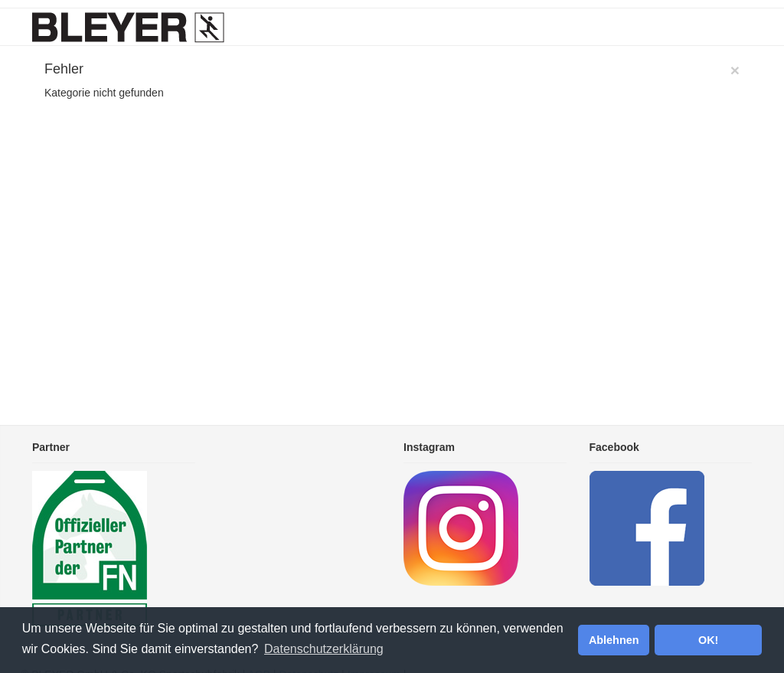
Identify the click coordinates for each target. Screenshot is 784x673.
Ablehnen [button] (614, 640)
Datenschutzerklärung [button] (324, 649)
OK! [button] (708, 640)
